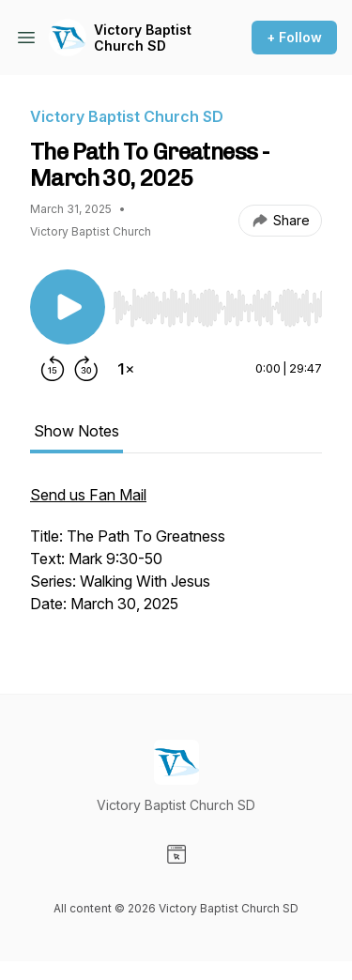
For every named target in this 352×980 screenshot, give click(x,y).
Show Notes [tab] (77, 431)
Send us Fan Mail (88, 495)
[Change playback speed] (126, 369)
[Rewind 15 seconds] (53, 369)
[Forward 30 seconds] (86, 369)
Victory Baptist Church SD (143, 38)
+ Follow (294, 37)
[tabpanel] (176, 559)
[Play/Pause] (68, 307)
